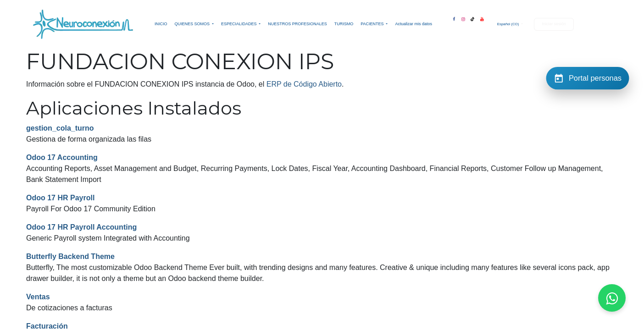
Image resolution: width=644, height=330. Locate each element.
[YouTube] (482, 17)
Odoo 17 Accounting (62, 157)
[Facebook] (454, 17)
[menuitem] (161, 24)
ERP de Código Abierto (304, 84)
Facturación (47, 326)
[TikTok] (472, 17)
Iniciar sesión (554, 24)
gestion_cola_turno (60, 128)
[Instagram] (463, 17)
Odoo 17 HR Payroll (60, 198)
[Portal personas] (588, 78)
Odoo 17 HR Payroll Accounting (81, 227)
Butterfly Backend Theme (70, 256)
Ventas (38, 297)
